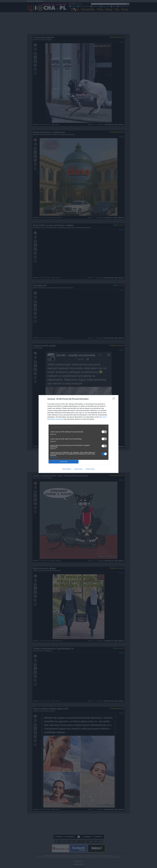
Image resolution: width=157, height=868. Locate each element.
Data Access (78, 469)
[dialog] (78, 434)
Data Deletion (67, 469)
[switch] (104, 432)
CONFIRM (64, 462)
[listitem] (78, 427)
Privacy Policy (90, 469)
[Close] (114, 399)
